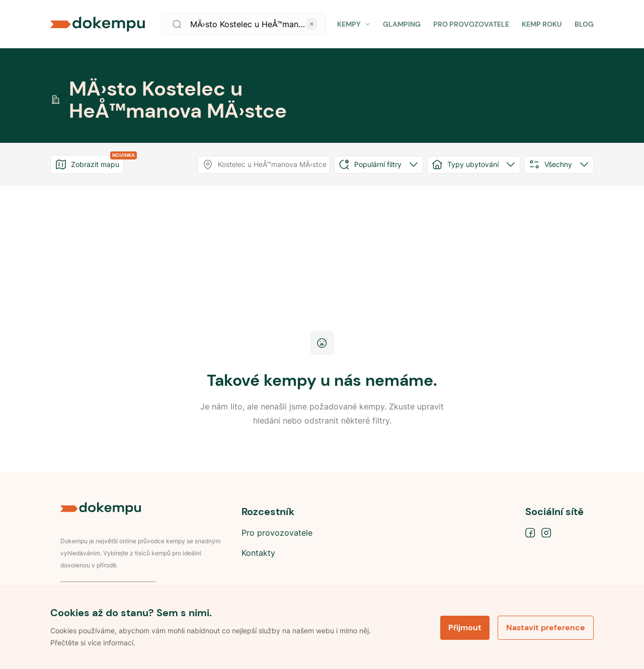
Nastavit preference (546, 628)
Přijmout (465, 628)
